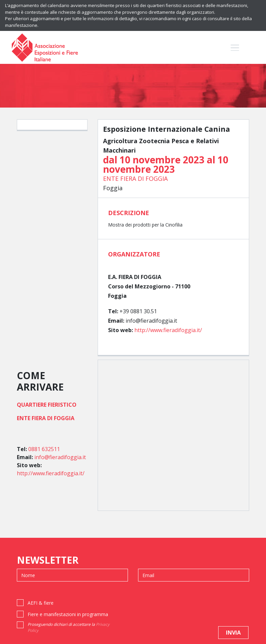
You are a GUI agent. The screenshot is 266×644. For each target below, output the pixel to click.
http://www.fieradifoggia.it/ (168, 330)
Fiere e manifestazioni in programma (68, 614)
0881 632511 (44, 449)
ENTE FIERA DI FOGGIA (135, 178)
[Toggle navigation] (235, 48)
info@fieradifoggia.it (60, 457)
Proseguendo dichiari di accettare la (69, 627)
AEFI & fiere (41, 603)
